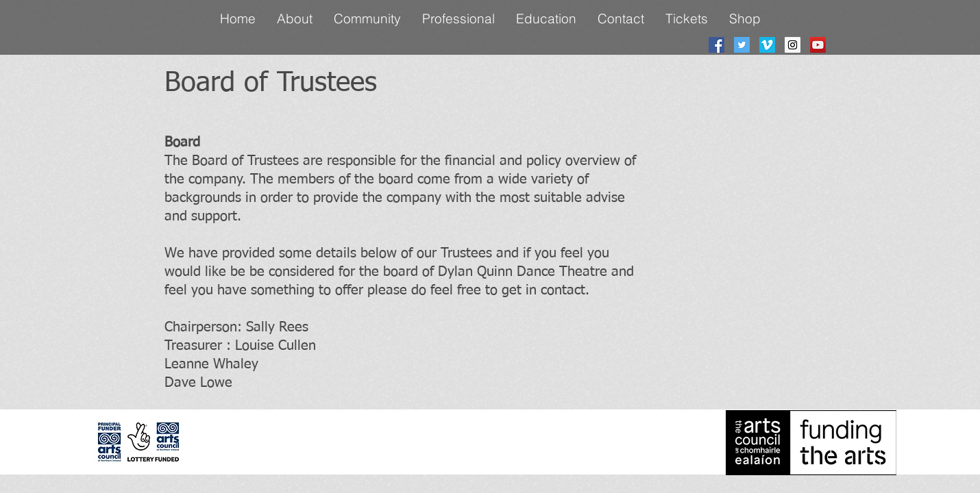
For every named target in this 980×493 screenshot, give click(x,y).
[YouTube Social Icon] (818, 45)
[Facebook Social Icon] (716, 45)
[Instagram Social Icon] (793, 45)
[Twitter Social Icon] (742, 45)
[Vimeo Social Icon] (767, 45)
